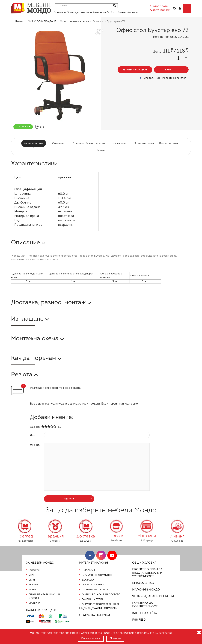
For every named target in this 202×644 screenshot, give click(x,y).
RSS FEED (139, 620)
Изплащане (119, 143)
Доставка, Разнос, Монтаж (89, 143)
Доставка (88, 580)
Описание (59, 143)
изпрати (78, 498)
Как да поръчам (168, 143)
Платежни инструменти (97, 575)
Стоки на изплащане (95, 589)
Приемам (116, 638)
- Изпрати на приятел (172, 78)
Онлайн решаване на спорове (101, 594)
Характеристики (35, 143)
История (34, 570)
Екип (32, 575)
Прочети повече (91, 638)
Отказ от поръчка (93, 584)
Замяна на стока (92, 599)
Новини (34, 584)
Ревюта (101, 150)
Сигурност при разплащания (100, 604)
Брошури (34, 603)
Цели (32, 580)
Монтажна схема (143, 143)
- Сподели (148, 78)
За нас (33, 589)
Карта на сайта (144, 613)
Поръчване (89, 570)
